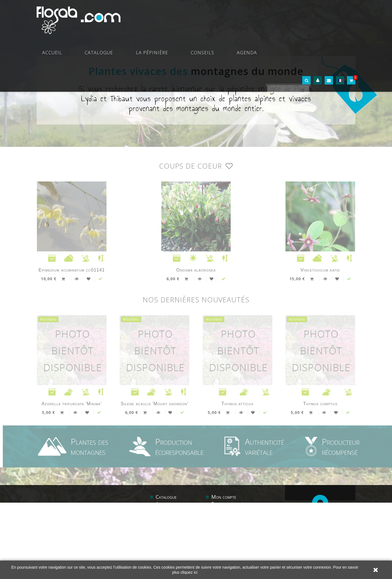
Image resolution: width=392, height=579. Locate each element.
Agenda (274, 17)
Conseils (244, 17)
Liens (229, 558)
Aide (216, 558)
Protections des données (237, 550)
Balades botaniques (176, 550)
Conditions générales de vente (242, 543)
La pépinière (207, 17)
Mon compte (224, 522)
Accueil (135, 17)
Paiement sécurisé (229, 529)
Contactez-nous (172, 558)
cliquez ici (189, 572)
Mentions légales (229, 536)
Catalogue (168, 17)
